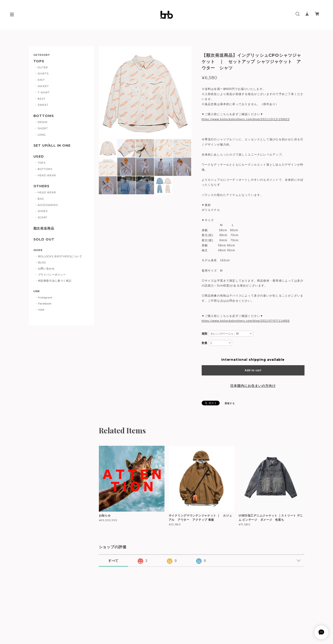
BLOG (42, 262)
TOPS (39, 61)
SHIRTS (43, 74)
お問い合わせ (47, 269)
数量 (205, 343)
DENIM (43, 122)
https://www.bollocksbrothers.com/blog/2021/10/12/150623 (246, 119)
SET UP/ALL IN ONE (52, 146)
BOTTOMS (44, 116)
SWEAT (43, 105)
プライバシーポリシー (52, 275)
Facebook (45, 304)
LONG (42, 135)
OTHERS (42, 186)
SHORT (43, 128)
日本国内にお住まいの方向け (253, 386)
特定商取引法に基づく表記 (55, 281)
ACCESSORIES (48, 205)
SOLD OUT (44, 239)
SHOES (43, 211)
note (41, 310)
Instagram (45, 297)
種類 (205, 334)
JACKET (43, 86)
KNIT (41, 80)
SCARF (43, 217)
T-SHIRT (44, 92)
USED (39, 157)
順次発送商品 (44, 228)
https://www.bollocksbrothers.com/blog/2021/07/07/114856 (246, 321)
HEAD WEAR (47, 175)
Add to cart (253, 370)
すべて (113, 561)
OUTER (43, 67)
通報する (230, 403)
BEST (42, 99)
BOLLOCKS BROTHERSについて (60, 256)
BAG (41, 199)
